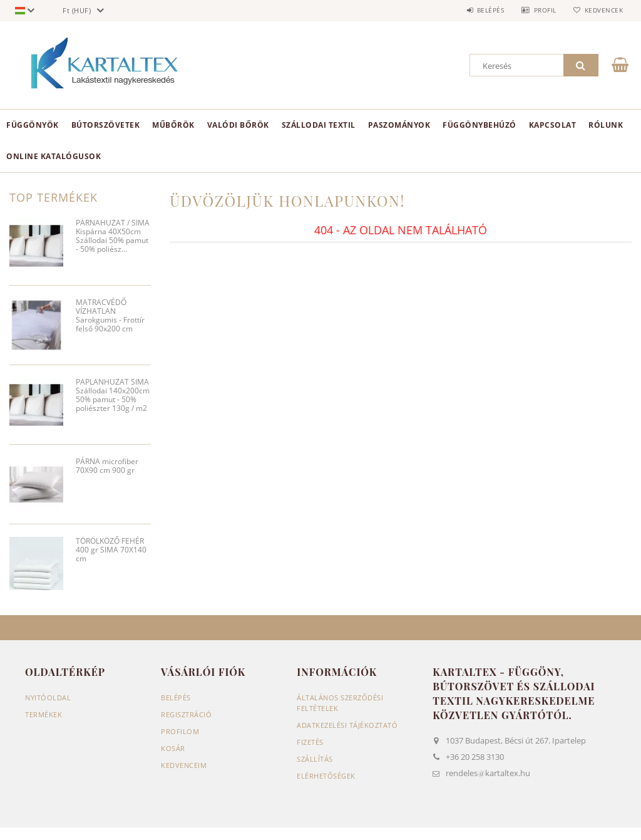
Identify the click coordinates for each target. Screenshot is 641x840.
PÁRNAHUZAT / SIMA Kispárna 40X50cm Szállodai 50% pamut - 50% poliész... (113, 236)
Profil (543, 10)
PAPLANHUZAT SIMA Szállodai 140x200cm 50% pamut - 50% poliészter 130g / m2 (113, 396)
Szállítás (315, 759)
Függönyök (33, 125)
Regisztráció (186, 714)
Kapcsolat (553, 125)
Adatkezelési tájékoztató (347, 725)
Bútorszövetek (106, 125)
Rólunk (606, 125)
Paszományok (399, 125)
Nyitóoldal (48, 697)
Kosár (173, 748)
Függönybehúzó (479, 125)
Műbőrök (173, 125)
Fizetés (310, 742)
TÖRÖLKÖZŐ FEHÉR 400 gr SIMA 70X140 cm (111, 550)
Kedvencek (603, 10)
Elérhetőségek (326, 776)
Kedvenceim (184, 765)
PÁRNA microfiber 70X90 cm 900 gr (107, 466)
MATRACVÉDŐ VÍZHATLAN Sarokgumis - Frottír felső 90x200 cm (110, 316)
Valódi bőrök (238, 125)
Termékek (44, 714)
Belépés (487, 10)
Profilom (180, 731)
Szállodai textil (319, 125)
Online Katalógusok (54, 156)
